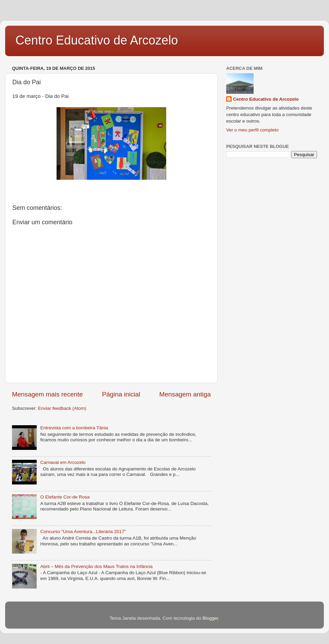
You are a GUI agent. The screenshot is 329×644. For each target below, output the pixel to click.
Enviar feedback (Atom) (62, 408)
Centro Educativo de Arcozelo (97, 40)
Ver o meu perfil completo (252, 130)
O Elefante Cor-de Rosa (65, 497)
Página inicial (121, 394)
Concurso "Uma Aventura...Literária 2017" (83, 532)
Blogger (210, 618)
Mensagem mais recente (47, 394)
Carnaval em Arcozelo (63, 462)
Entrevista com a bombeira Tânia (74, 428)
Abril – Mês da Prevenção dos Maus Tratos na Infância (96, 566)
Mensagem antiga (185, 394)
